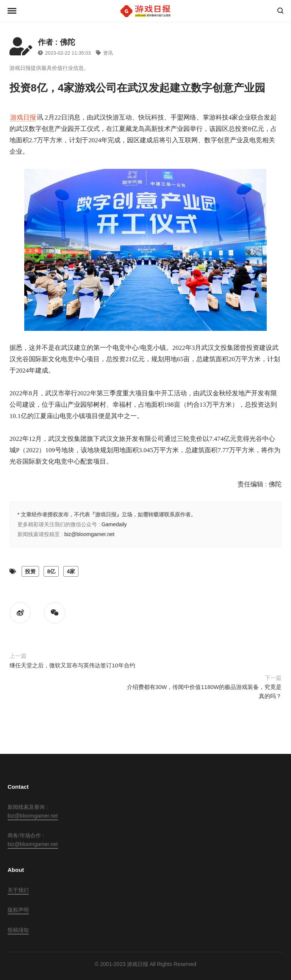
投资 (30, 571)
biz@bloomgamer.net (90, 534)
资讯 (104, 53)
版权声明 (18, 910)
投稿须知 (18, 930)
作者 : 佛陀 (56, 42)
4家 (71, 571)
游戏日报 (23, 117)
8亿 (51, 571)
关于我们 (18, 890)
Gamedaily (114, 524)
